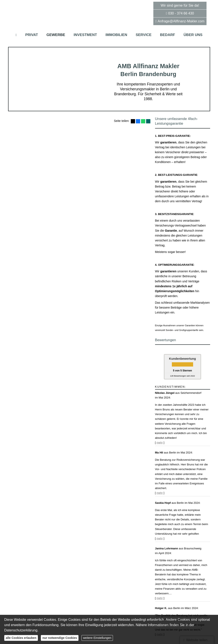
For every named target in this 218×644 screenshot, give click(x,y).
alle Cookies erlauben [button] (21, 638)
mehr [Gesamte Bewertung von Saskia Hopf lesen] (160, 538)
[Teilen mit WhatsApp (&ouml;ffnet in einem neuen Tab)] (143, 121)
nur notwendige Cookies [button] (60, 638)
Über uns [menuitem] (193, 35)
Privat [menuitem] (32, 35)
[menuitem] (16, 35)
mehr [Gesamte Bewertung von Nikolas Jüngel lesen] (160, 443)
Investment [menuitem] (85, 35)
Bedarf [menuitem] (167, 35)
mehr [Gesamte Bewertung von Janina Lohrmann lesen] (160, 598)
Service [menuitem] (144, 35)
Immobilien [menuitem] (116, 35)
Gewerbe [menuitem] (56, 35)
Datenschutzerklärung (21, 630)
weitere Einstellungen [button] (97, 638)
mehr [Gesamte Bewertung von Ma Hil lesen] (160, 493)
